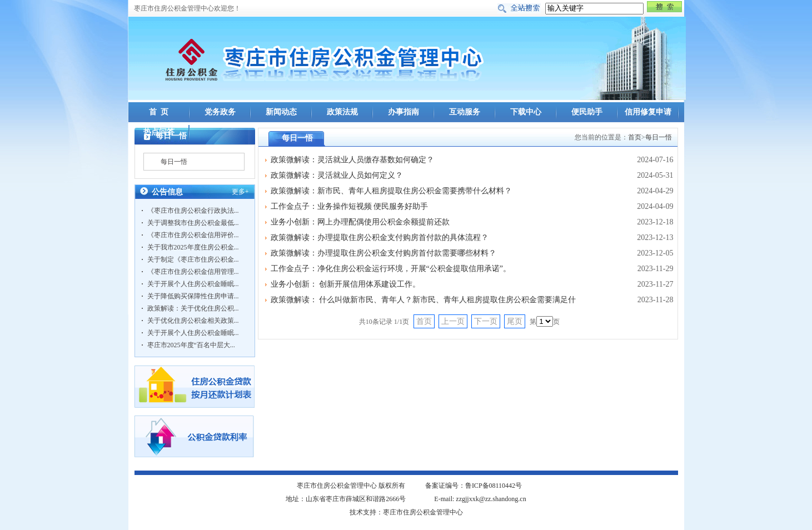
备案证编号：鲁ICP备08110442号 (474, 486)
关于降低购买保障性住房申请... (193, 296)
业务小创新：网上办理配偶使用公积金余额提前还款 (360, 222)
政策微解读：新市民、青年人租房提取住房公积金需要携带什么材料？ (391, 191)
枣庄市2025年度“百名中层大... (191, 345)
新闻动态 (281, 112)
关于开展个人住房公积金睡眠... (193, 284)
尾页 (515, 321)
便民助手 (587, 112)
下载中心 (526, 112)
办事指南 (403, 112)
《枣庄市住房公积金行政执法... (193, 211)
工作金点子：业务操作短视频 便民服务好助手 (350, 206)
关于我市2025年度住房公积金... (193, 247)
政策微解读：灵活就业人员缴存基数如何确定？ (352, 160)
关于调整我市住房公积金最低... (193, 223)
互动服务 (465, 112)
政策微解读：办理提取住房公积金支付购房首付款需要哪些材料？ (383, 253)
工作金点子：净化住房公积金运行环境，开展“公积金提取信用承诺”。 (391, 269)
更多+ (240, 192)
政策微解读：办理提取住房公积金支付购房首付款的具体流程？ (380, 237)
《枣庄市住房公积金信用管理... (193, 272)
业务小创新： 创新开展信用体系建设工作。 (346, 284)
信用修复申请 (648, 112)
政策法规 (342, 112)
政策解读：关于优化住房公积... (193, 308)
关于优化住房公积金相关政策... (193, 321)
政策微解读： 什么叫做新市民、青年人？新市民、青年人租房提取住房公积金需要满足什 (424, 300)
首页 (635, 137)
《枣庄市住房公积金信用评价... (193, 235)
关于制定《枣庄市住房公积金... (193, 259)
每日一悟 (174, 162)
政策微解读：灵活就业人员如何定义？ (337, 175)
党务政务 (220, 112)
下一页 (486, 321)
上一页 (453, 321)
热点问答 (159, 132)
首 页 (159, 112)
